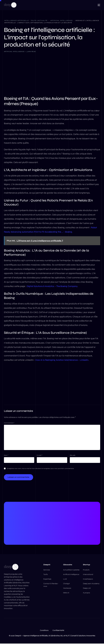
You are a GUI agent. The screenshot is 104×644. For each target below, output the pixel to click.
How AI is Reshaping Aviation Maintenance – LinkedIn (62, 360)
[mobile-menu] (98, 5)
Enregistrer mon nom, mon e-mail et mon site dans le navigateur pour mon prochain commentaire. (40, 469)
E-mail (40, 456)
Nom (6, 456)
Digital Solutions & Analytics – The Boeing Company (52, 286)
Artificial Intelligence (14, 52)
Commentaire (9, 423)
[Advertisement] (52, 74)
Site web (73, 456)
